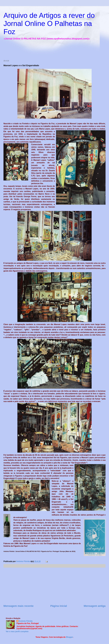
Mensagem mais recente (18, 606)
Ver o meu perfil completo (17, 631)
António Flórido (26, 621)
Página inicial (59, 606)
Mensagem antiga (95, 606)
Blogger (70, 637)
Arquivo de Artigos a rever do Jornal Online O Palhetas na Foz (49, 23)
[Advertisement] (45, 50)
